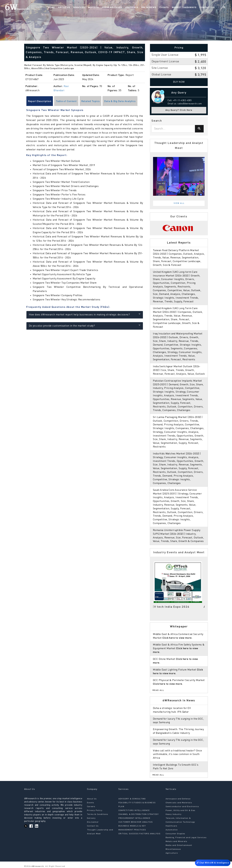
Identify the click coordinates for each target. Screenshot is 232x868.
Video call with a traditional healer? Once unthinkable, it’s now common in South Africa (177, 754)
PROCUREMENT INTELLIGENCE (134, 818)
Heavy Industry (174, 814)
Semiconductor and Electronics (182, 807)
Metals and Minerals (176, 842)
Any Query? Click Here (179, 110)
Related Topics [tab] (91, 101)
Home (51, 7)
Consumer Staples (175, 834)
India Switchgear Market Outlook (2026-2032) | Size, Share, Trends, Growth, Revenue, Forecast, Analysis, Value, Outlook (179, 370)
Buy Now (179, 82)
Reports (93, 7)
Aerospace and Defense (178, 799)
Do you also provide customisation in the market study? (85, 325)
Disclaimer (93, 822)
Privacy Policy (95, 811)
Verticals (132, 7)
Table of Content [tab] (66, 101)
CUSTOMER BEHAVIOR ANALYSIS (136, 822)
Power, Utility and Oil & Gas (181, 811)
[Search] (199, 129)
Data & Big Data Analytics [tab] (120, 101)
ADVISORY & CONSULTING (132, 799)
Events (164, 7)
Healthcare (171, 826)
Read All (158, 690)
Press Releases (112, 7)
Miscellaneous (173, 849)
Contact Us (207, 7)
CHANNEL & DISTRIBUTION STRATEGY (139, 814)
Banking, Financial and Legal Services (186, 838)
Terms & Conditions (98, 814)
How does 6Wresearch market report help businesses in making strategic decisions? (85, 314)
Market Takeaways (184, 7)
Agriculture (172, 853)
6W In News (149, 7)
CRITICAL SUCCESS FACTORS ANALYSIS (140, 834)
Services (79, 7)
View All (179, 203)
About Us (64, 7)
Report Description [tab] (40, 101)
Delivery (91, 818)
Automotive (172, 830)
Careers (91, 807)
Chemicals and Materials (179, 803)
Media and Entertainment (179, 845)
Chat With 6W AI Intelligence (213, 862)
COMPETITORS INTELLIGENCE (134, 811)
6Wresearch (37, 866)
